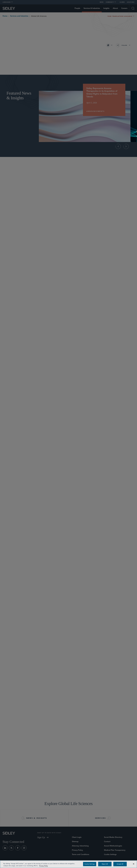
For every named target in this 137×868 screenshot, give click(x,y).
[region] (68, 864)
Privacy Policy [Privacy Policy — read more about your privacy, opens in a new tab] (43, 866)
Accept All (120, 864)
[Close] (134, 864)
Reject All (105, 864)
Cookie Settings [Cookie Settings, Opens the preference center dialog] (90, 864)
